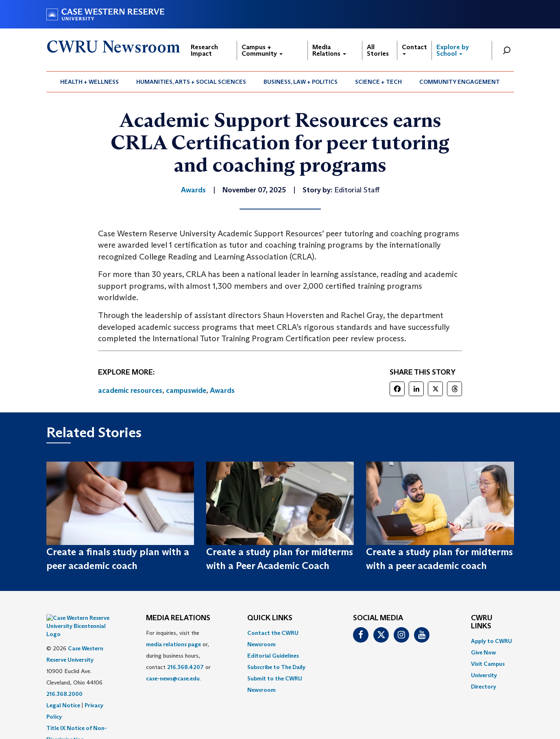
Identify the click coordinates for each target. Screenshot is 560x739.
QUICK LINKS (270, 618)
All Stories (378, 50)
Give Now (483, 652)
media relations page (173, 644)
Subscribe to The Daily (276, 667)
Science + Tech (378, 82)
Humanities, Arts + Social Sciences (191, 82)
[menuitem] (90, 82)
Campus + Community (262, 50)
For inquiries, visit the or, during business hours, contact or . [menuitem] (178, 656)
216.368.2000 (64, 674)
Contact (414, 49)
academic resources (130, 390)
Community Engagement (460, 82)
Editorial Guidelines (273, 656)
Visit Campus (488, 664)
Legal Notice (63, 685)
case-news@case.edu (173, 678)
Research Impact (204, 50)
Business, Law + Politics (301, 82)
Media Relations (329, 50)
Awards (222, 390)
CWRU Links (482, 622)
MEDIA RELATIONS (178, 618)
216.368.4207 (185, 667)
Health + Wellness (89, 82)
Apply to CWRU (491, 641)
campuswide (186, 390)
